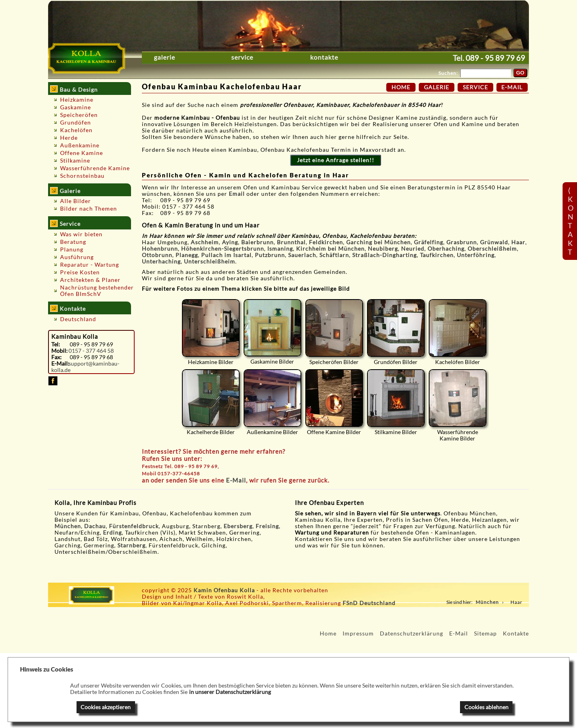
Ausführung (77, 257)
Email (238, 194)
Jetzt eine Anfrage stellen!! (336, 160)
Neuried (413, 249)
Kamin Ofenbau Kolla (224, 590)
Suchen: (448, 73)
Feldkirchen (326, 242)
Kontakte (324, 57)
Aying (230, 242)
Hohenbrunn (160, 249)
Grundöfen (76, 123)
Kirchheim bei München (330, 249)
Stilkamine (75, 161)
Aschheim (205, 242)
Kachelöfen (76, 130)
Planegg (187, 255)
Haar (518, 242)
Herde (69, 138)
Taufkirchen (437, 255)
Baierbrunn (257, 242)
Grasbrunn (462, 242)
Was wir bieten (81, 234)
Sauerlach (302, 255)
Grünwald (494, 242)
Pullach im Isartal (226, 255)
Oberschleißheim (492, 249)
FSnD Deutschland (369, 603)
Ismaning (280, 249)
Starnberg (131, 545)
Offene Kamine (82, 153)
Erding (112, 533)
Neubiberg (383, 249)
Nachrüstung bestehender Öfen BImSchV (97, 291)
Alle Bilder (76, 201)
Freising (267, 526)
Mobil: (60, 351)
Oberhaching (446, 249)
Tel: (56, 344)
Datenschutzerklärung (412, 633)
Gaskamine (76, 107)
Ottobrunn (157, 255)
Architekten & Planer (90, 280)
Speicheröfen (79, 115)
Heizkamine (77, 100)
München (68, 526)
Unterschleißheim (210, 261)
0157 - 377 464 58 (91, 351)
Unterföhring (476, 255)
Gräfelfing (429, 242)
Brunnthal (291, 242)
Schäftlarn (334, 255)
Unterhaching (161, 261)
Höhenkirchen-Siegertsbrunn (223, 249)
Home (401, 87)
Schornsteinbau (82, 176)
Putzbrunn (270, 255)
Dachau (95, 526)
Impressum (358, 633)
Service (242, 57)
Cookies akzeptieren (106, 707)
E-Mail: (60, 364)
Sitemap (485, 633)
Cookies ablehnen (486, 707)
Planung (72, 249)
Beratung (73, 242)
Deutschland (78, 319)
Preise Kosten (80, 272)
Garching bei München (378, 242)
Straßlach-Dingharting (384, 255)
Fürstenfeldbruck (134, 526)
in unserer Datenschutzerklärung (230, 692)
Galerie (164, 57)
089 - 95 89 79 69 (495, 58)
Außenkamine (80, 145)
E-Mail (236, 480)
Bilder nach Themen (89, 209)
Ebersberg (238, 526)
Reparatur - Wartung (90, 265)
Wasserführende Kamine (95, 168)
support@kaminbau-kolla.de (86, 367)
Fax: (56, 357)
